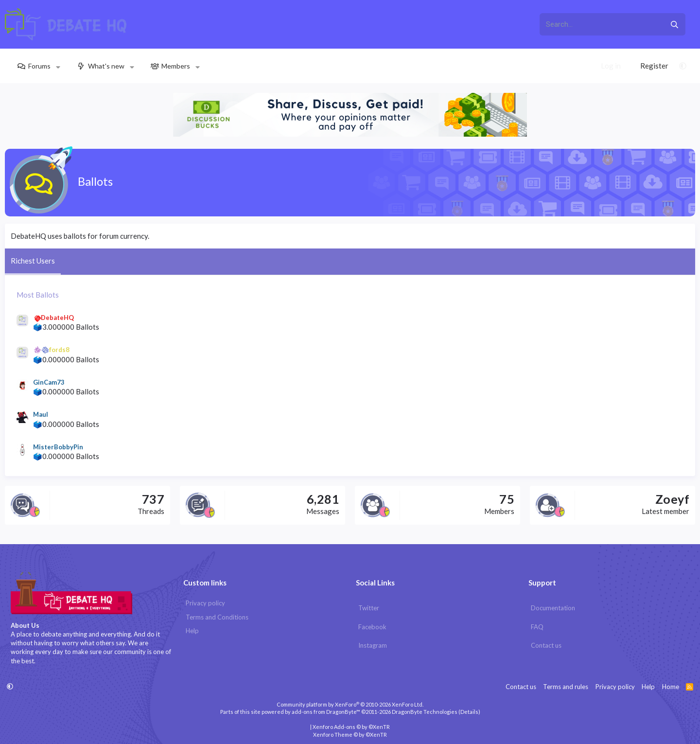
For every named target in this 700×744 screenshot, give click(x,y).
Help (192, 631)
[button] (58, 66)
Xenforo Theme (350, 735)
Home (671, 687)
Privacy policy (205, 603)
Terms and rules (566, 687)
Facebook (372, 627)
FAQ (537, 627)
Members (176, 66)
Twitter (369, 608)
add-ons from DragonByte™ (326, 712)
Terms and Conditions (217, 617)
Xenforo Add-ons (351, 727)
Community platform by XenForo (350, 704)
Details (469, 712)
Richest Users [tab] (33, 261)
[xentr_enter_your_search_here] (601, 24)
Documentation (553, 608)
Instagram (373, 645)
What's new (106, 66)
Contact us (546, 645)
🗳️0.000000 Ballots (66, 359)
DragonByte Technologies (425, 712)
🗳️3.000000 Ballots (66, 327)
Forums (39, 66)
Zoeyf (672, 499)
